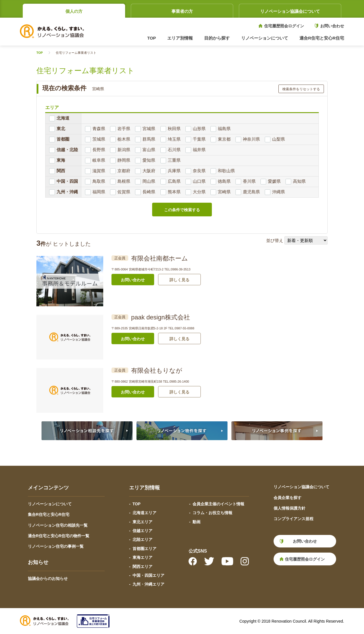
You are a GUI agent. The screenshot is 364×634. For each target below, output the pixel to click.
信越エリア (142, 531)
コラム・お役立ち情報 (212, 513)
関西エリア (142, 567)
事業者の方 (182, 11)
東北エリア (142, 522)
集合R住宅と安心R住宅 (49, 514)
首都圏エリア (144, 549)
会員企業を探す (288, 498)
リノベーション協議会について (290, 11)
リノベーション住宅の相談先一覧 (58, 525)
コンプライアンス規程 (293, 519)
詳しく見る (179, 280)
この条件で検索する (182, 210)
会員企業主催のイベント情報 (218, 504)
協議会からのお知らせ (48, 578)
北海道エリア (144, 513)
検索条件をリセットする (301, 89)
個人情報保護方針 (289, 508)
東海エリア (142, 557)
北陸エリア (142, 539)
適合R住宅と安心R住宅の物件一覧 (59, 536)
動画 (197, 522)
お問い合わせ (332, 26)
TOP (152, 38)
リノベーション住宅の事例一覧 (56, 546)
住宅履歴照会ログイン (284, 26)
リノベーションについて (50, 504)
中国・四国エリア (148, 575)
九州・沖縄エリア (148, 584)
